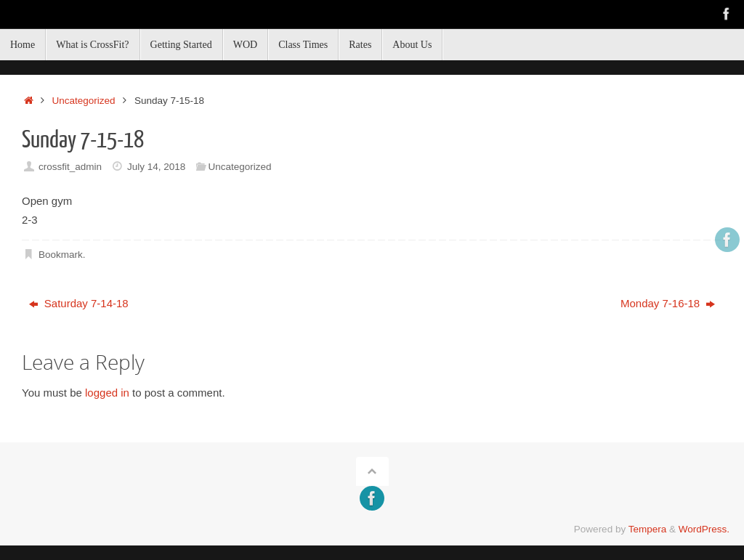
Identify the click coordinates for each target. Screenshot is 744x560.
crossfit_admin (70, 167)
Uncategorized (84, 101)
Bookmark (61, 255)
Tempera (648, 529)
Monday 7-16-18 (668, 303)
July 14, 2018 (156, 167)
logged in (107, 393)
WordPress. (704, 529)
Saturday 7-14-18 (79, 303)
